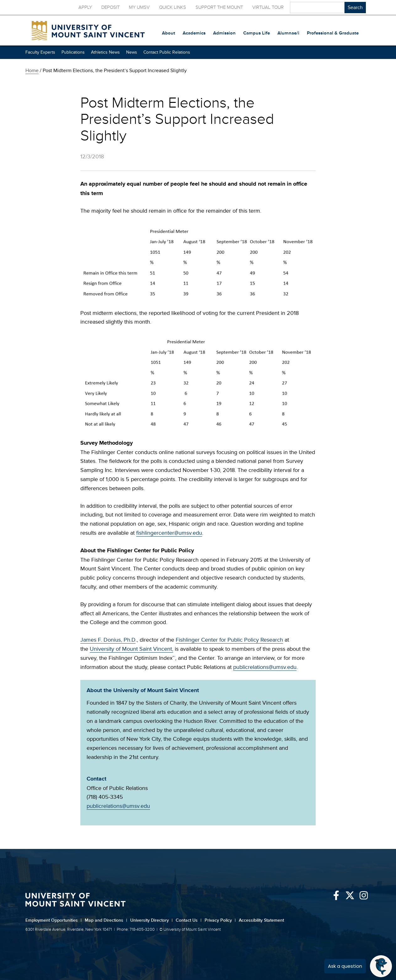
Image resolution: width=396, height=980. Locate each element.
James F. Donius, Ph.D (108, 640)
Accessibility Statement (261, 920)
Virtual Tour (268, 7)
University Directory (151, 920)
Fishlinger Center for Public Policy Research (229, 640)
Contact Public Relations (167, 52)
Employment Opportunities (54, 920)
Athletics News (105, 52)
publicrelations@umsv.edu (265, 667)
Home (32, 71)
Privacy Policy (220, 920)
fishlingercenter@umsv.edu (169, 533)
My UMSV (139, 7)
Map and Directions (106, 920)
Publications (73, 52)
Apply (85, 7)
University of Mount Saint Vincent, (131, 649)
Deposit (110, 7)
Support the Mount (219, 7)
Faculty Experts (40, 52)
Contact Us (189, 920)
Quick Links (173, 7)
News (132, 52)
